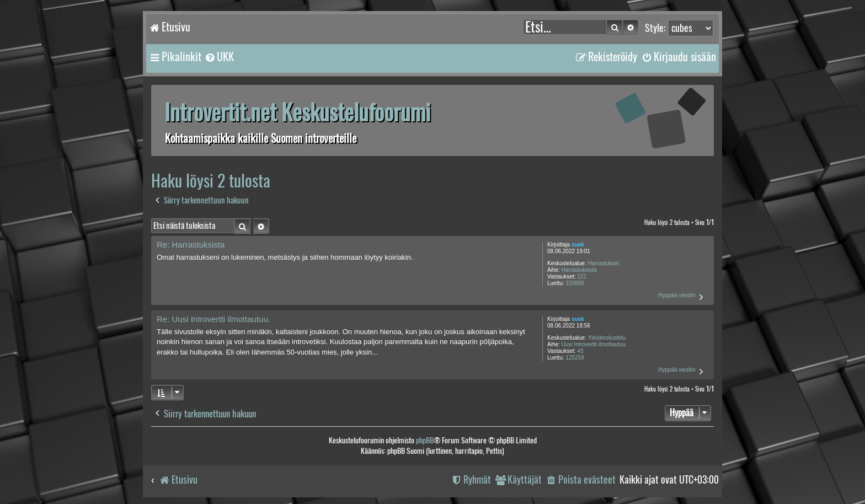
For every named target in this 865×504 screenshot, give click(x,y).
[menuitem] (219, 57)
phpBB (425, 440)
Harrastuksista (579, 270)
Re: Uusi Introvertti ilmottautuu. (213, 319)
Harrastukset (603, 263)
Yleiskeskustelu (607, 338)
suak (578, 245)
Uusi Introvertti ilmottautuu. (594, 344)
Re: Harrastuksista (191, 245)
